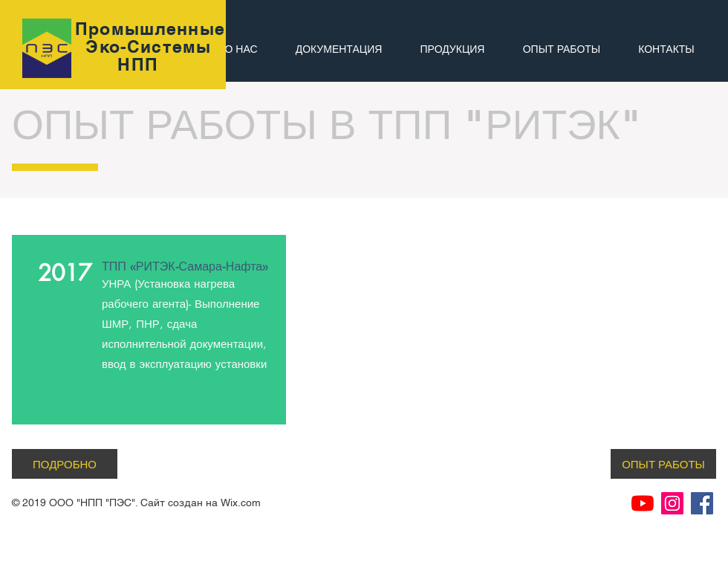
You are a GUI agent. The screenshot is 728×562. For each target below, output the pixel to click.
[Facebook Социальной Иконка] (702, 503)
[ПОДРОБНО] (65, 464)
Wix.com (241, 503)
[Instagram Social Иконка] (672, 503)
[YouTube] (643, 503)
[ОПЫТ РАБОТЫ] (663, 464)
